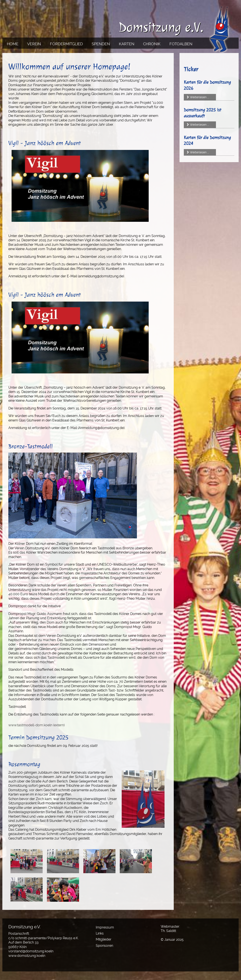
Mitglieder (104, 939)
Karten (127, 44)
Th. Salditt (168, 931)
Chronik (152, 44)
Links (100, 933)
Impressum (105, 927)
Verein (34, 44)
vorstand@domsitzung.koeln (31, 951)
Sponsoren (104, 946)
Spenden (101, 44)
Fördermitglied (66, 44)
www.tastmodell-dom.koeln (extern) (37, 725)
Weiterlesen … (199, 97)
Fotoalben (181, 44)
